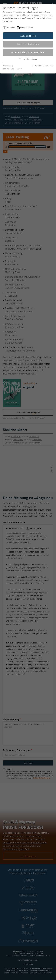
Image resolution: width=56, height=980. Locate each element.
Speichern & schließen (28, 44)
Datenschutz (48, 65)
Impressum (37, 65)
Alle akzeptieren (28, 36)
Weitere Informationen (28, 59)
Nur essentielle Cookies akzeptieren (28, 52)
